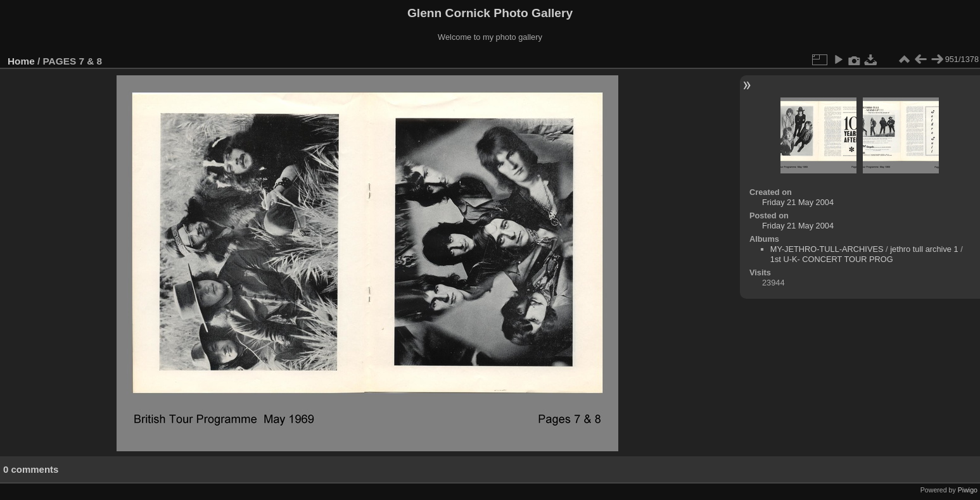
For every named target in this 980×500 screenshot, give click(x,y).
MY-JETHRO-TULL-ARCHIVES (827, 249)
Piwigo (968, 490)
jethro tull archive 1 (924, 249)
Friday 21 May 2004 (798, 202)
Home (21, 61)
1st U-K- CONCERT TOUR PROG (832, 259)
